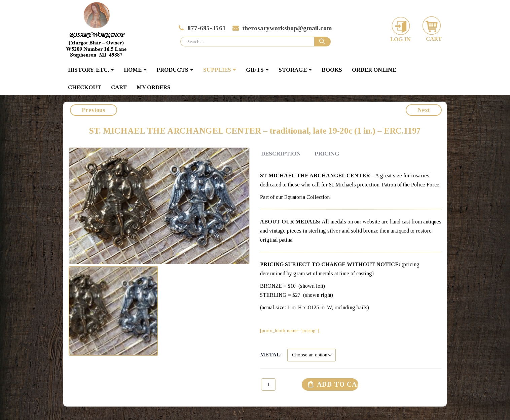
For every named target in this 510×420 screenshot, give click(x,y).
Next (424, 110)
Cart (119, 87)
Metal (270, 355)
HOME (133, 70)
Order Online (374, 70)
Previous (94, 110)
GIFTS (255, 70)
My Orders (154, 87)
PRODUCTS (172, 70)
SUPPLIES (217, 70)
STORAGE (293, 70)
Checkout (85, 87)
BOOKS (332, 70)
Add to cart (338, 384)
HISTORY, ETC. (88, 70)
